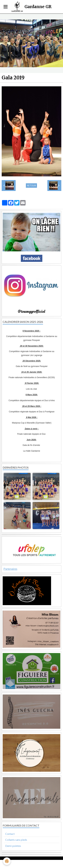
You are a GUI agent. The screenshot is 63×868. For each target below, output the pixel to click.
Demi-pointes (13, 846)
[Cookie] (7, 861)
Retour (31, 186)
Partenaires (10, 569)
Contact (10, 834)
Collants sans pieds (16, 840)
